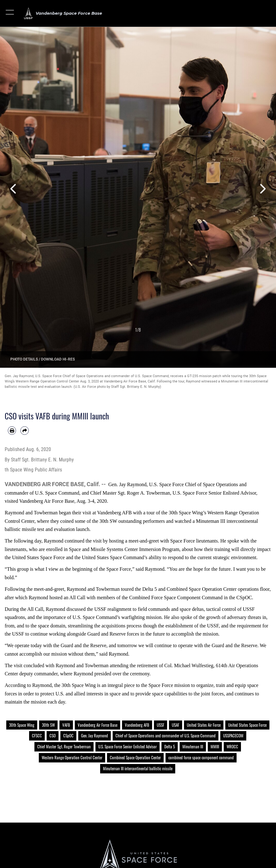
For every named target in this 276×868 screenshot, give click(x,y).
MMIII (215, 746)
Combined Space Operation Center (135, 757)
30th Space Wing (22, 725)
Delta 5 (170, 746)
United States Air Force (204, 725)
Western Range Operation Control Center (72, 757)
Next (262, 189)
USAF (176, 725)
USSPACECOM (233, 735)
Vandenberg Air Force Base (97, 725)
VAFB (66, 725)
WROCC (232, 746)
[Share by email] (24, 430)
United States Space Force (247, 725)
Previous (14, 189)
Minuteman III (193, 746)
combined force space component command (201, 757)
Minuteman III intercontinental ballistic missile (138, 768)
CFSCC (37, 735)
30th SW (48, 725)
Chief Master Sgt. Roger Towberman (64, 746)
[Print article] (12, 430)
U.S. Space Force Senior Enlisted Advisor (128, 746)
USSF (161, 725)
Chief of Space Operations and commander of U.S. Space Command (166, 735)
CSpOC (68, 735)
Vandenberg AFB (137, 725)
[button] (10, 13)
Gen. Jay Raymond (95, 735)
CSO (53, 735)
